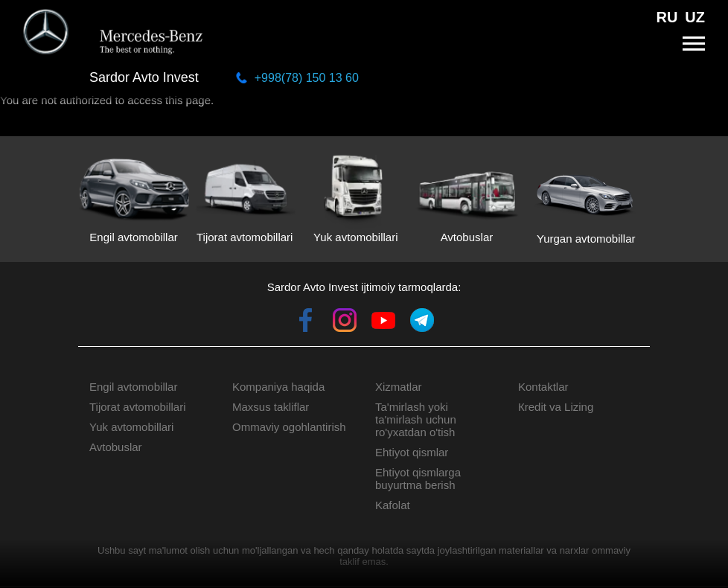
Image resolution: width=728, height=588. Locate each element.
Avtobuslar (116, 447)
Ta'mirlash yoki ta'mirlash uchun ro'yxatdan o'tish (416, 419)
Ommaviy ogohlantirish (289, 427)
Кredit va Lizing (556, 407)
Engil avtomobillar (133, 387)
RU (667, 17)
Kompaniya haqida (278, 387)
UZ (695, 17)
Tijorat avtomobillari (138, 407)
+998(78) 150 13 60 (307, 78)
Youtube (383, 320)
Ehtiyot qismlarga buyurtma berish (418, 479)
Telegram (422, 320)
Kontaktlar (543, 387)
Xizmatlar (399, 387)
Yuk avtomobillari (131, 427)
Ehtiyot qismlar (412, 452)
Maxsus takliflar (271, 407)
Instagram (345, 320)
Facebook (306, 320)
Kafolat (393, 505)
